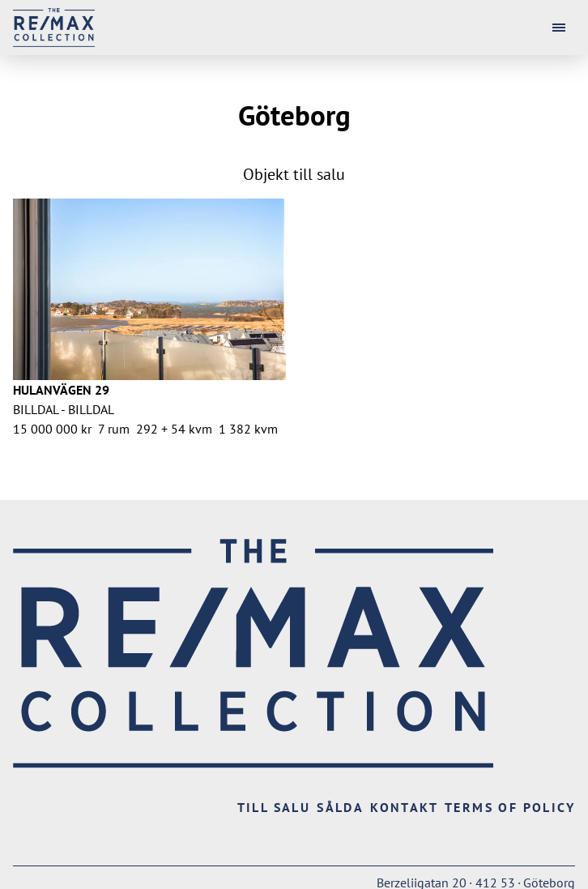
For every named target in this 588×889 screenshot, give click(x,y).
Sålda (340, 807)
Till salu (274, 807)
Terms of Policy (510, 807)
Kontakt (404, 807)
